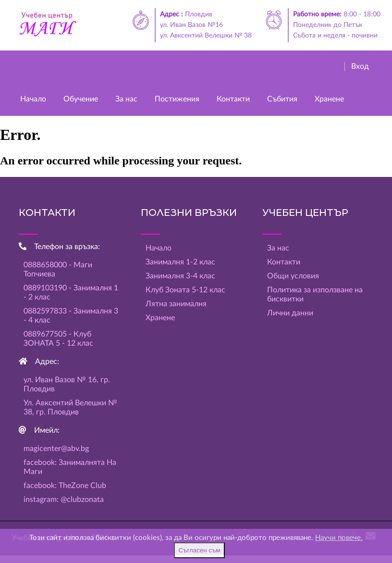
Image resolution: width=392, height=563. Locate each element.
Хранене (329, 99)
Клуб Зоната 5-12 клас (185, 290)
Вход (360, 66)
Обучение (81, 99)
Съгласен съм (199, 550)
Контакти (233, 99)
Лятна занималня (176, 304)
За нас (126, 99)
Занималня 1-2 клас (180, 262)
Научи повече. (339, 538)
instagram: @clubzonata (64, 500)
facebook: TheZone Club (65, 486)
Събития (282, 99)
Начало (33, 99)
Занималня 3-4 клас (180, 276)
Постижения (177, 99)
